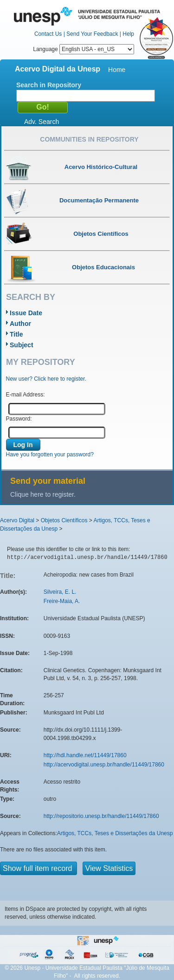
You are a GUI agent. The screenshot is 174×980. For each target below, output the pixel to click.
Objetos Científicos (64, 520)
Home (117, 70)
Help (128, 34)
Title (16, 334)
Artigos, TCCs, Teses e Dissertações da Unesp (115, 833)
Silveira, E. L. (60, 592)
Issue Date (26, 313)
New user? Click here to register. (46, 379)
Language (84, 49)
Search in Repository (49, 85)
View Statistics (109, 868)
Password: (19, 419)
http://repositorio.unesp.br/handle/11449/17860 (101, 816)
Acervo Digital (17, 520)
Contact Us (48, 34)
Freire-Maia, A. (62, 601)
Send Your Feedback (92, 34)
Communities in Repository (89, 139)
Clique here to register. (43, 494)
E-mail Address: (26, 395)
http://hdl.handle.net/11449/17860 (85, 755)
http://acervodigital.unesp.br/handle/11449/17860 (104, 765)
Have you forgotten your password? (50, 454)
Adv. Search (42, 122)
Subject (22, 345)
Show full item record (39, 868)
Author (20, 324)
